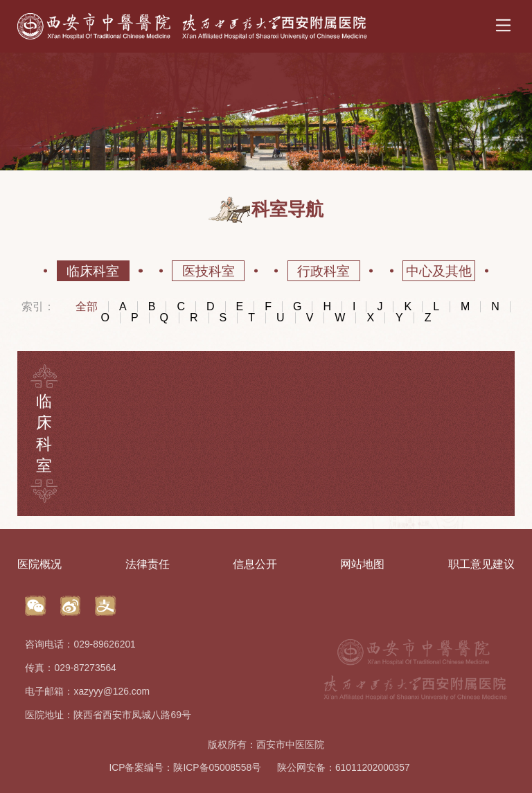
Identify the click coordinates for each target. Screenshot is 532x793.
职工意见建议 (481, 564)
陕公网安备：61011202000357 (344, 767)
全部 (87, 307)
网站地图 (362, 564)
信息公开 (255, 564)
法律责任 (148, 564)
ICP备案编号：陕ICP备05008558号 (185, 767)
